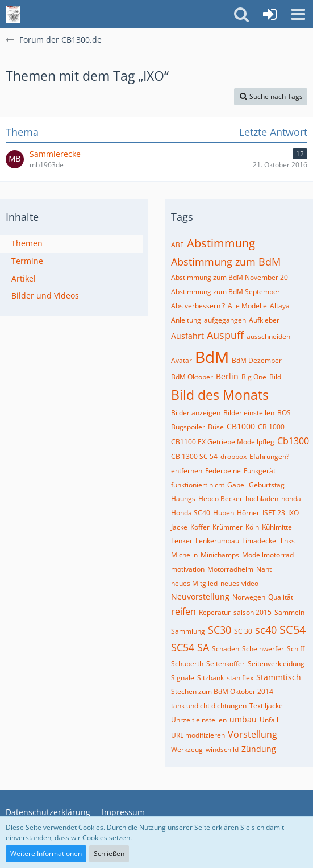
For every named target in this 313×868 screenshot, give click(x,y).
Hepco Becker (220, 499)
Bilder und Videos (45, 295)
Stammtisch (279, 677)
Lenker (182, 541)
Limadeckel (260, 541)
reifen (183, 611)
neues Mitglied (194, 583)
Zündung (259, 749)
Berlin (227, 376)
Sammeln (289, 612)
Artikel (24, 278)
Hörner (248, 513)
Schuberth (187, 664)
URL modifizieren (198, 735)
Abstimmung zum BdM (226, 262)
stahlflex (240, 678)
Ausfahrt (187, 336)
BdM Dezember (257, 360)
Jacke (179, 527)
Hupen (224, 513)
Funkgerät (260, 471)
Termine (27, 261)
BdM (212, 357)
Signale (183, 678)
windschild (222, 749)
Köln (252, 527)
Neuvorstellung (200, 596)
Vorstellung (253, 734)
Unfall (269, 720)
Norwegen (249, 597)
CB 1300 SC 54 (194, 456)
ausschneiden (268, 336)
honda (291, 499)
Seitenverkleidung (276, 664)
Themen (27, 243)
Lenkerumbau (217, 541)
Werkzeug (187, 749)
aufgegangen (225, 320)
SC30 (220, 630)
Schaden (226, 649)
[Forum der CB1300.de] (13, 14)
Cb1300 (293, 441)
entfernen (187, 471)
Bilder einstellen (249, 413)
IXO (293, 513)
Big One (254, 377)
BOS (284, 413)
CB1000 (241, 426)
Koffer (200, 527)
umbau (243, 719)
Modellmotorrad (268, 555)
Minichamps (220, 555)
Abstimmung (221, 243)
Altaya (280, 306)
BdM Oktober (192, 377)
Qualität (281, 597)
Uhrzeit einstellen (199, 720)
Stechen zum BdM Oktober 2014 (222, 691)
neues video (239, 583)
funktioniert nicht (198, 485)
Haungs (183, 499)
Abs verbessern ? (198, 306)
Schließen (109, 853)
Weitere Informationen (46, 853)
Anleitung (186, 320)
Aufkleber (264, 320)
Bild (275, 377)
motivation (188, 569)
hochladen (262, 499)
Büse (216, 427)
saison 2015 (253, 612)
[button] (298, 14)
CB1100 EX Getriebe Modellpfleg (223, 442)
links (288, 541)
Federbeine (223, 471)
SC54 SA (190, 647)
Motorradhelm (230, 569)
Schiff (296, 649)
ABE (178, 245)
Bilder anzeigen (196, 413)
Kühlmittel (278, 527)
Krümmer (228, 527)
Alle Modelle (247, 306)
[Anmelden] (270, 14)
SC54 (293, 629)
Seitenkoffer (226, 664)
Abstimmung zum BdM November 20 (229, 277)
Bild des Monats (220, 395)
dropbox (233, 456)
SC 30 (243, 631)
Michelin (184, 555)
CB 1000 (271, 427)
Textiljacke (266, 706)
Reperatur (215, 612)
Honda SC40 (191, 513)
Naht (264, 569)
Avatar (181, 360)
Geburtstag (267, 485)
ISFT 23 (274, 513)
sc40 (266, 630)
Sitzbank (210, 678)
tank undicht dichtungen (209, 706)
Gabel (237, 485)
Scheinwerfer (263, 649)
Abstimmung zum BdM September (226, 292)
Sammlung (188, 631)
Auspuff (225, 335)
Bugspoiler (188, 427)
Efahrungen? (269, 456)
